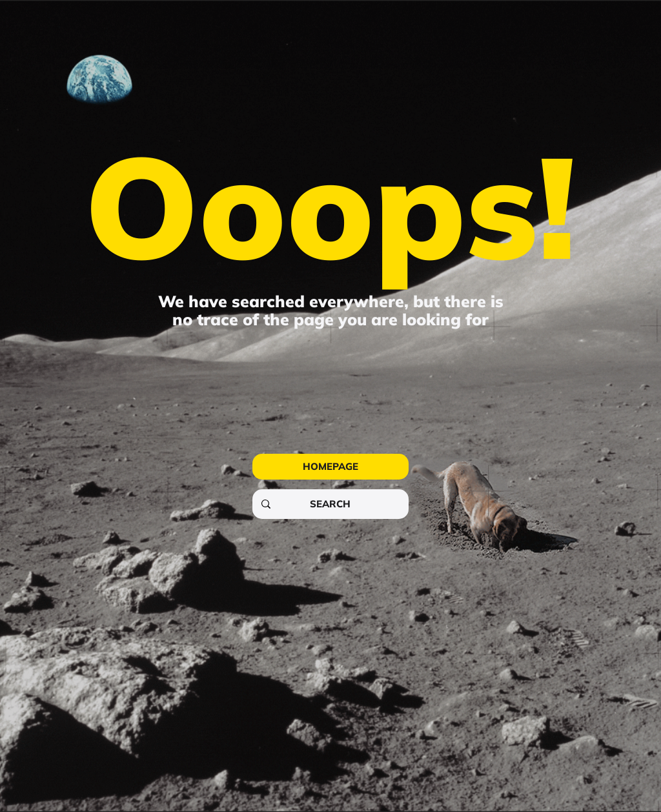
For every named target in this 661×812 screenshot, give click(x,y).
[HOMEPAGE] (330, 467)
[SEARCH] (330, 504)
